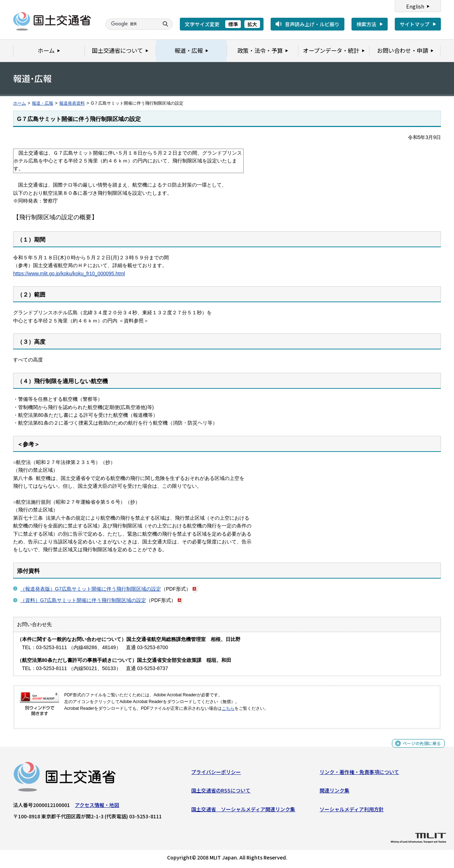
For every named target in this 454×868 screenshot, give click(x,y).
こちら (228, 708)
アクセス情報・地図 (97, 807)
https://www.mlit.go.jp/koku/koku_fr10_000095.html (69, 273)
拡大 (252, 24)
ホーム (20, 103)
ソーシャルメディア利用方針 (352, 811)
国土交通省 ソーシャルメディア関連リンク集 (243, 811)
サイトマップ (415, 24)
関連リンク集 (334, 792)
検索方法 (366, 24)
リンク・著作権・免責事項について (359, 774)
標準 (233, 24)
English (415, 6)
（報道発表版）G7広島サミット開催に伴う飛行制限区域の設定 (91, 589)
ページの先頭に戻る (419, 748)
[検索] (131, 24)
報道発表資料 (72, 103)
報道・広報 (43, 103)
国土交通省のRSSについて (221, 792)
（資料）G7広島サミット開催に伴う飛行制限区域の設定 (83, 600)
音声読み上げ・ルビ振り (312, 24)
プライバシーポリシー (216, 774)
